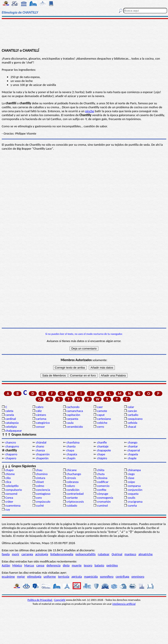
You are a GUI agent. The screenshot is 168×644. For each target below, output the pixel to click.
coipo (131, 482)
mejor (21, 577)
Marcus (29, 565)
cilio (8, 478)
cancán (132, 411)
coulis (132, 498)
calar (131, 407)
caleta (9, 411)
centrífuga (122, 577)
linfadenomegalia (62, 554)
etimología (34, 577)
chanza (40, 450)
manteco (130, 554)
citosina (102, 478)
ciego (131, 474)
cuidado (72, 506)
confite (102, 490)
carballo (133, 415)
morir (16, 554)
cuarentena (13, 506)
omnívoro (138, 577)
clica (8, 482)
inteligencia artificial (124, 604)
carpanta (72, 419)
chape (101, 454)
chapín (71, 458)
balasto (99, 565)
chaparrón (43, 454)
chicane (72, 470)
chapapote (104, 450)
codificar (103, 482)
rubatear (104, 554)
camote (102, 411)
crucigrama (135, 502)
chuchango (74, 474)
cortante (72, 498)
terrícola (64, 577)
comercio (103, 486)
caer (100, 407)
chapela (133, 454)
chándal (41, 442)
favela (6, 554)
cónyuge (103, 494)
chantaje (103, 446)
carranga (27, 554)
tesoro (88, 565)
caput (101, 415)
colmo (40, 486)
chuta (101, 474)
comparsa (134, 486)
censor (40, 427)
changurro (12, 446)
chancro (11, 442)
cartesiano (104, 419)
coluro (71, 486)
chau (39, 470)
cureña (132, 506)
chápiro (102, 458)
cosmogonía (105, 498)
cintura (41, 478)
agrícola (77, 577)
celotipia (11, 427)
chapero (11, 458)
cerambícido (75, 427)
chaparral (134, 450)
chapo (9, 470)
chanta (71, 446)
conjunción (135, 490)
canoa (40, 565)
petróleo (112, 565)
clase (131, 478)
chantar (133, 446)
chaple (132, 458)
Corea (9, 498)
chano (40, 446)
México (17, 565)
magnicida (91, 577)
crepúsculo (43, 502)
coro (39, 498)
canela (10, 415)
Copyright (60, 600)
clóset (40, 482)
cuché (40, 506)
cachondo (73, 407)
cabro (40, 407)
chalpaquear (14, 431)
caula (70, 423)
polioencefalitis (86, 554)
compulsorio (14, 490)
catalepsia (12, 423)
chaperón (42, 458)
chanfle (102, 442)
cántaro (41, 415)
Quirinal (117, 554)
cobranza (73, 482)
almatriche (146, 554)
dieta (66, 565)
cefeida (133, 423)
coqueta (133, 494)
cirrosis (71, 478)
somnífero (107, 577)
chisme (10, 474)
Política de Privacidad (40, 600)
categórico (43, 423)
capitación (73, 415)
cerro (101, 427)
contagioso (43, 494)
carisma (41, 419)
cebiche (102, 423)
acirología (42, 554)
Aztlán (6, 565)
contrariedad (75, 494)
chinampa (134, 470)
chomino (42, 474)
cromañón (104, 502)
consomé (11, 494)
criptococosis (75, 502)
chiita (101, 470)
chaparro (11, 454)
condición (73, 490)
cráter (9, 502)
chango (133, 442)
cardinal (10, 419)
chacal (132, 427)
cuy (8, 509)
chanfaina (73, 442)
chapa (70, 450)
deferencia (54, 565)
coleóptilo (12, 486)
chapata (72, 454)
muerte (77, 565)
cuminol (102, 506)
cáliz (39, 411)
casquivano (135, 419)
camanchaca (75, 411)
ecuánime (8, 577)
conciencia (43, 490)
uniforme (50, 577)
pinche (90, 111)
